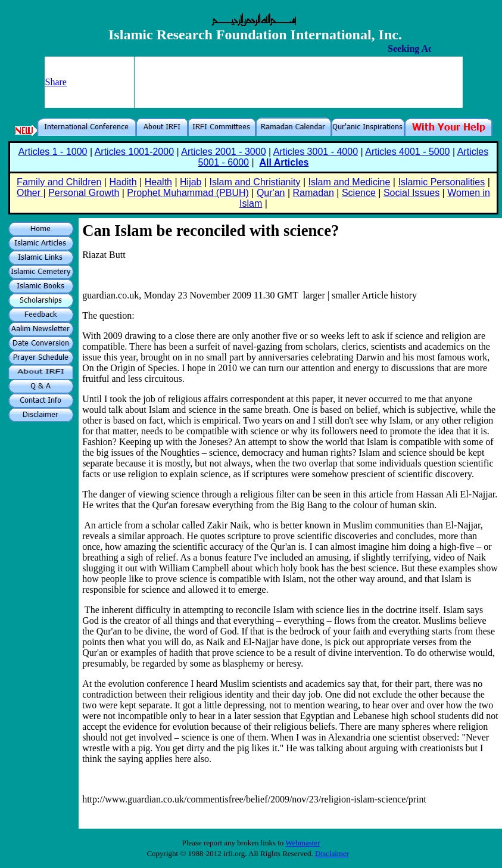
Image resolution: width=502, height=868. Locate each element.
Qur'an (271, 193)
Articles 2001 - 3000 (223, 152)
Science (359, 193)
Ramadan (314, 193)
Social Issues (411, 193)
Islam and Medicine (350, 182)
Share (56, 82)
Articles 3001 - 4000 (316, 152)
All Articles (284, 162)
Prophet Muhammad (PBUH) (188, 193)
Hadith (123, 182)
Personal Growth (84, 193)
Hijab (191, 182)
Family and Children (59, 182)
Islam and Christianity (255, 182)
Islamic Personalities (441, 182)
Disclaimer (332, 853)
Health (158, 182)
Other (30, 193)
